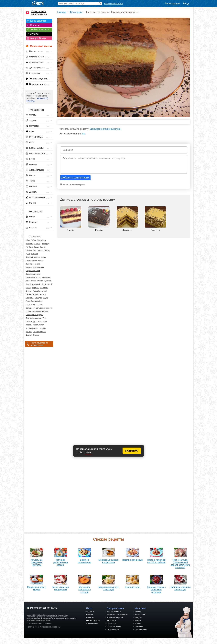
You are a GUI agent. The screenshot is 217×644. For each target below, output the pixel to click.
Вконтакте (139, 630)
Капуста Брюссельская (35, 267)
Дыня (28, 254)
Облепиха (44, 288)
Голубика (29, 247)
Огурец (29, 291)
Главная (62, 12)
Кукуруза (48, 281)
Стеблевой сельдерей (34, 315)
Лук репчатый (47, 284)
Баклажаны (42, 240)
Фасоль (29, 325)
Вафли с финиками (133, 559)
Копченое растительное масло (61, 561)
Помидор (38, 298)
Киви (28, 281)
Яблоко (36, 335)
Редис (46, 298)
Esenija (71, 230)
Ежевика (35, 254)
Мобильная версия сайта (43, 611)
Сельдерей (30, 308)
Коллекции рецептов (115, 621)
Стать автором (92, 627)
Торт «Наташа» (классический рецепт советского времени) (180, 563)
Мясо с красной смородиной (61, 587)
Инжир (44, 257)
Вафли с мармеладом (84, 560)
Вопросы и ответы (114, 630)
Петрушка (30, 298)
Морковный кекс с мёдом (37, 587)
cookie (88, 453)
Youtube (138, 624)
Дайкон (47, 250)
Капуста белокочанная (35, 261)
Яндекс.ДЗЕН (140, 618)
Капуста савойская (33, 277)
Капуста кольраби (33, 271)
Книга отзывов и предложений (39, 13)
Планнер (35, 25)
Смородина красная (40, 311)
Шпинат (29, 335)
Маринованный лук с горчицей (108, 591)
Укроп (45, 322)
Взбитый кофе (132, 589)
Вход (186, 4)
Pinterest (138, 615)
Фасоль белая (38, 325)
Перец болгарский (40, 291)
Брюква (37, 244)
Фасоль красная (32, 328)
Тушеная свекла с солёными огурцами (156, 592)
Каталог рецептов (114, 615)
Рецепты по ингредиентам (117, 618)
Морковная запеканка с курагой (84, 589)
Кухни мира (111, 624)
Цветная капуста (40, 332)
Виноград (45, 244)
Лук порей (36, 284)
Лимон (28, 284)
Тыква (39, 322)
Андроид (31, 101)
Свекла (40, 305)
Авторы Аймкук (38, 38)
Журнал (34, 34)
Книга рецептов (38, 21)
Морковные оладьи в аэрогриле (108, 560)
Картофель (46, 277)
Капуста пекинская (33, 274)
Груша (40, 250)
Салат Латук (31, 305)
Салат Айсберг (37, 301)
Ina (84, 134)
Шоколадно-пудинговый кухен (105, 129)
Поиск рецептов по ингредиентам (39, 344)
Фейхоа (43, 328)
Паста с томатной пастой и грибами (156, 560)
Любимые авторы (39, 30)
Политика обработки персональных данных (44, 630)
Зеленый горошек (33, 257)
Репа (28, 301)
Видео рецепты (37, 84)
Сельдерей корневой (44, 308)
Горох (37, 247)
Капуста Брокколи (33, 264)
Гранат (43, 247)
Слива (28, 311)
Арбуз (33, 240)
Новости (90, 618)
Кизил (33, 281)
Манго (28, 288)
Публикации (112, 627)
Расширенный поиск (114, 4)
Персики (42, 294)
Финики (29, 332)
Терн (45, 318)
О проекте (90, 615)
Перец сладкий (32, 294)
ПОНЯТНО (132, 451)
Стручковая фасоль (34, 318)
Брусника (29, 244)
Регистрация (172, 4)
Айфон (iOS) (42, 98)
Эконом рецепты (38, 79)
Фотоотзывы (76, 12)
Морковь (35, 288)
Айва (28, 240)
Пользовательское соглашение (39, 627)
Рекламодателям (93, 624)
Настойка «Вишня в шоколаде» (180, 591)
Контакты (90, 621)
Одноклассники (141, 633)
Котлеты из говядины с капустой (37, 561)
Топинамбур (31, 322)
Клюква (40, 281)
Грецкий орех (31, 250)
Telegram (138, 621)
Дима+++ (127, 230)
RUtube (138, 627)
